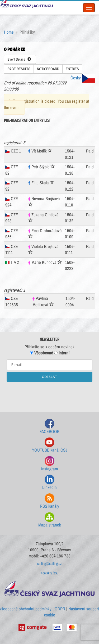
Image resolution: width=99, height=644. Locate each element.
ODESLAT (49, 377)
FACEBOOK (49, 427)
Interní (62, 353)
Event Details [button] (19, 59)
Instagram (49, 464)
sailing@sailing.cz (49, 564)
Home (9, 32)
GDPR (60, 609)
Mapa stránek (50, 520)
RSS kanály (49, 501)
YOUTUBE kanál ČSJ (50, 445)
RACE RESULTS (19, 69)
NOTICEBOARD (48, 69)
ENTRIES (72, 69)
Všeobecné (41, 353)
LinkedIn (49, 482)
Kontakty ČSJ (49, 573)
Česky (83, 78)
